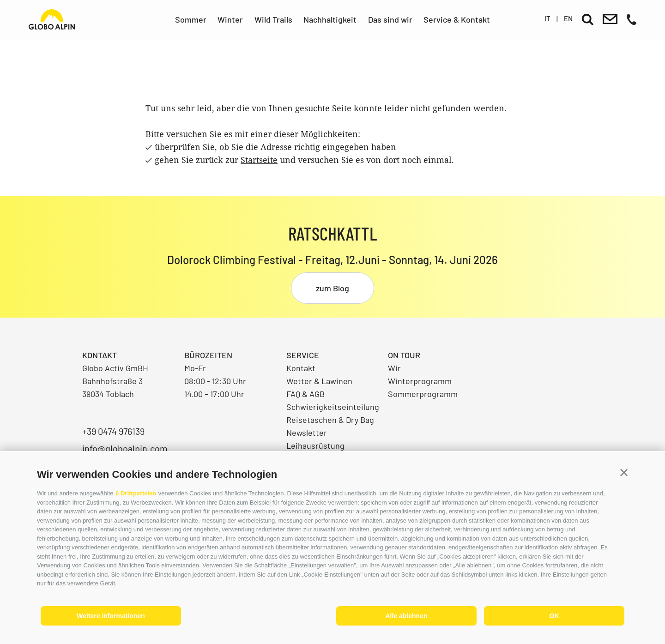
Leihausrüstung (315, 445)
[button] (624, 473)
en (568, 18)
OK (554, 616)
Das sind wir (390, 19)
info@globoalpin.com (125, 448)
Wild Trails (273, 19)
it (547, 18)
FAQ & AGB (305, 394)
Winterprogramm (420, 381)
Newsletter (307, 433)
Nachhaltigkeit (330, 19)
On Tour (404, 355)
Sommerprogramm (423, 394)
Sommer (191, 19)
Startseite (259, 160)
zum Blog (332, 288)
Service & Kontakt (457, 19)
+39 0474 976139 (113, 431)
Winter (230, 19)
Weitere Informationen (111, 616)
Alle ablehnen (406, 616)
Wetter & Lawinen (319, 381)
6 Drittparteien (136, 493)
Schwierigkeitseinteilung (333, 407)
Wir (394, 368)
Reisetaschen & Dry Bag (330, 420)
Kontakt (301, 368)
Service (303, 355)
